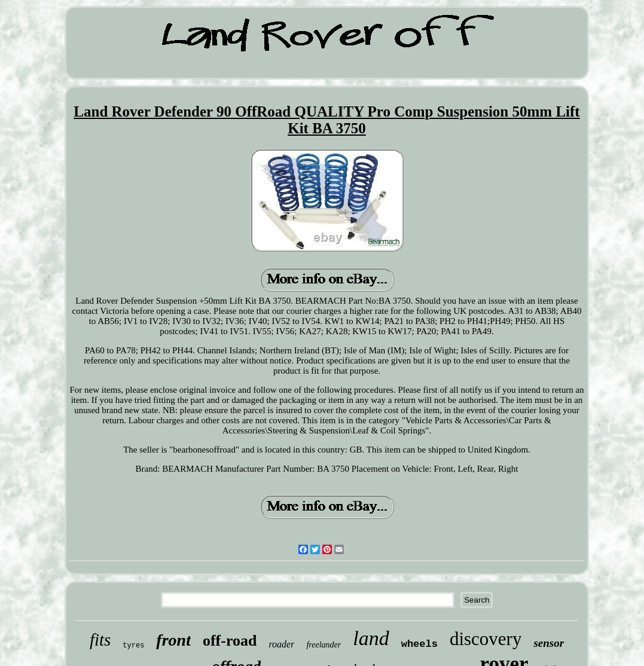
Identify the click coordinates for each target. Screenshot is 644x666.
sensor (549, 643)
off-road (230, 641)
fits (100, 640)
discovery (486, 639)
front (173, 640)
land (371, 638)
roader (281, 644)
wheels (419, 644)
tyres (133, 646)
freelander (323, 645)
